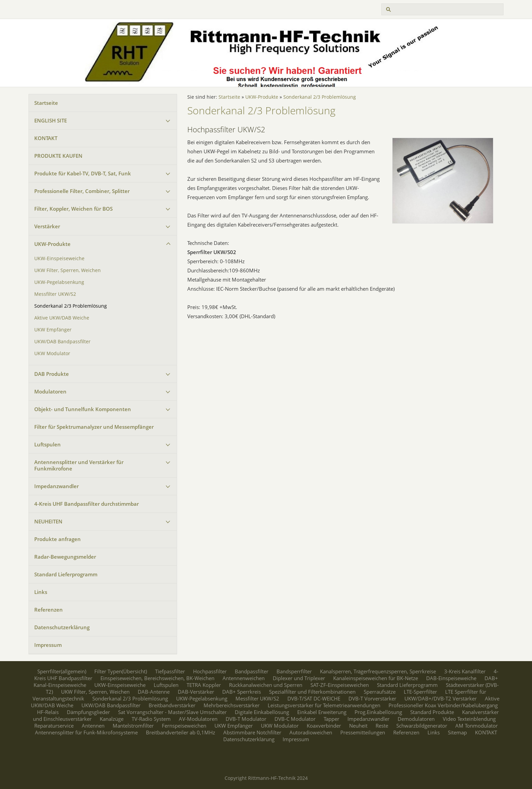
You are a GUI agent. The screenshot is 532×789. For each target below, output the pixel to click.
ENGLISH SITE (51, 120)
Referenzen (49, 610)
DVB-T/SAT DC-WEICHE (314, 698)
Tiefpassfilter (170, 671)
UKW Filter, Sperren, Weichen (68, 270)
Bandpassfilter (252, 671)
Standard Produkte (432, 712)
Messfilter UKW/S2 (55, 294)
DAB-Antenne (154, 692)
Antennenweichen (244, 678)
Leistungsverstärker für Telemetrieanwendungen (324, 705)
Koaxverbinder (324, 726)
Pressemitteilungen (363, 732)
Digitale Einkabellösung (262, 712)
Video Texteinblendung (469, 719)
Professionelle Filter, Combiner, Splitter (82, 191)
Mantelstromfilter (133, 726)
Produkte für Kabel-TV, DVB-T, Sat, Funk (83, 173)
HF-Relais (48, 712)
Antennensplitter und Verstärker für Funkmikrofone (79, 465)
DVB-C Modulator (295, 719)
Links (41, 592)
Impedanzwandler (56, 486)
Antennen (93, 726)
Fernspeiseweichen (184, 726)
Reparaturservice (54, 726)
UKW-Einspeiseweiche (59, 258)
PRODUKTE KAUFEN (58, 156)
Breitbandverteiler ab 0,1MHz (180, 732)
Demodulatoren (416, 719)
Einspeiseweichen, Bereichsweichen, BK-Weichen (157, 678)
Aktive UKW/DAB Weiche (62, 318)
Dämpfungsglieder (88, 712)
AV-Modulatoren (198, 719)
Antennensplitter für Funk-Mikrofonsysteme (86, 732)
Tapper (331, 719)
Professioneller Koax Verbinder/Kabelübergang (443, 705)
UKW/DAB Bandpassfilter (62, 342)
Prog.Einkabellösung (378, 712)
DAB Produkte (52, 374)
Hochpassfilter (210, 671)
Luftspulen (47, 444)
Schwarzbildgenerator (422, 726)
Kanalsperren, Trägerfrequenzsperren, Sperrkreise (378, 671)
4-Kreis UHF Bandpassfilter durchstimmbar (87, 504)
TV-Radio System (151, 719)
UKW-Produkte (52, 244)
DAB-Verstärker (196, 692)
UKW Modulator (52, 353)
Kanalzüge (112, 719)
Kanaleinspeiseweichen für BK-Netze (376, 678)
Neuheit (358, 726)
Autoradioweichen (311, 732)
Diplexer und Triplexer (299, 678)
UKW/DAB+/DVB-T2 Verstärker (441, 698)
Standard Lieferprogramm (66, 574)
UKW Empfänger (53, 330)
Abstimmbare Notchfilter (252, 732)
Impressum (48, 645)
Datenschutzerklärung (62, 627)
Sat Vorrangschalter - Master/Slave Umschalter (172, 712)
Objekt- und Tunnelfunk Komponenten (83, 409)
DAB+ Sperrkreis (242, 692)
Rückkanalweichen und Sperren (266, 685)
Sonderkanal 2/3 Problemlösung (71, 306)
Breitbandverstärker (172, 705)
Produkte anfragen (58, 539)
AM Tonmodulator (477, 726)
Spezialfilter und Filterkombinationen (312, 692)
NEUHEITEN (48, 521)
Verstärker (47, 226)
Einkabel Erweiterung (322, 712)
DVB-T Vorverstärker (372, 698)
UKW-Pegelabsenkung (59, 282)
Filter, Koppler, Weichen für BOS (73, 209)
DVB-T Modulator (246, 719)
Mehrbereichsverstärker (232, 705)
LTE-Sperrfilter (420, 692)
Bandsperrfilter (294, 671)
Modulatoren (50, 391)
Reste (382, 726)
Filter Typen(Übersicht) (121, 671)
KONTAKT (46, 138)
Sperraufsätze (380, 692)
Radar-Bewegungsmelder (65, 557)
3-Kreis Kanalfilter (465, 671)
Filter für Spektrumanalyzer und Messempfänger (94, 427)
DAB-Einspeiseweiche (451, 678)
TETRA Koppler (204, 685)
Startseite (46, 103)
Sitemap (457, 732)
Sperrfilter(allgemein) (62, 671)
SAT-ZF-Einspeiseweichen (340, 685)
